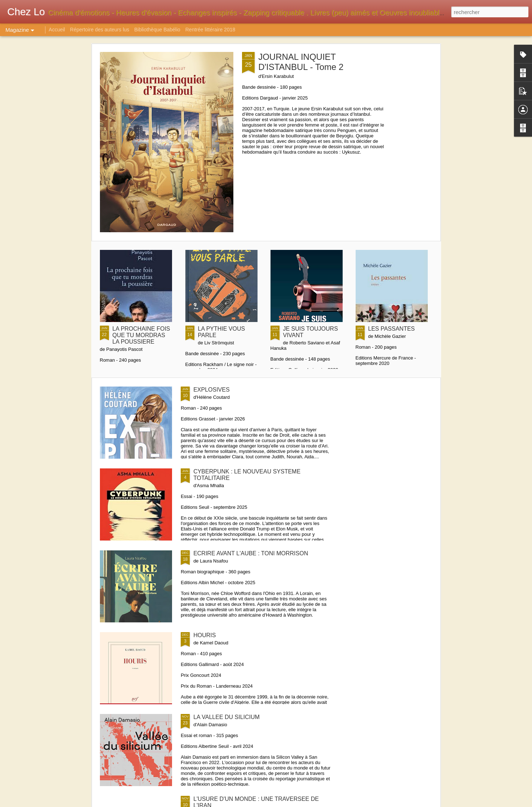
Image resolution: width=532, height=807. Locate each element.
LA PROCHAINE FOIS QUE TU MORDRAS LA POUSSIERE (141, 335)
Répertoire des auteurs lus (100, 30)
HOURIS (205, 635)
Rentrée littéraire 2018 (210, 30)
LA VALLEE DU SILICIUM (227, 717)
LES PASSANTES (392, 329)
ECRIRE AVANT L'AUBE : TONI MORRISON (251, 553)
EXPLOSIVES (212, 390)
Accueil (57, 30)
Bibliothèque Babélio (157, 30)
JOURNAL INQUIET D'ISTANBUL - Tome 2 (301, 62)
